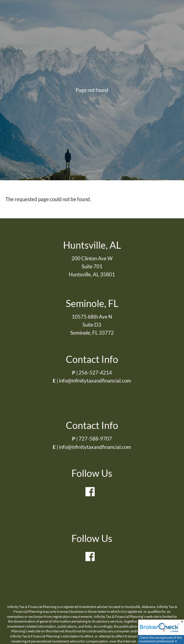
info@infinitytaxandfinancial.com (95, 381)
